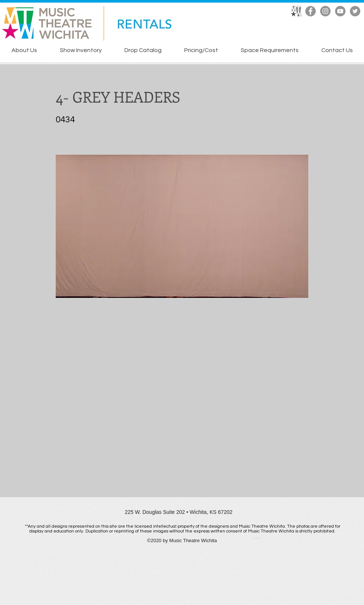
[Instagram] (325, 11)
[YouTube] (340, 11)
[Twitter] (355, 11)
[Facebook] (311, 11)
